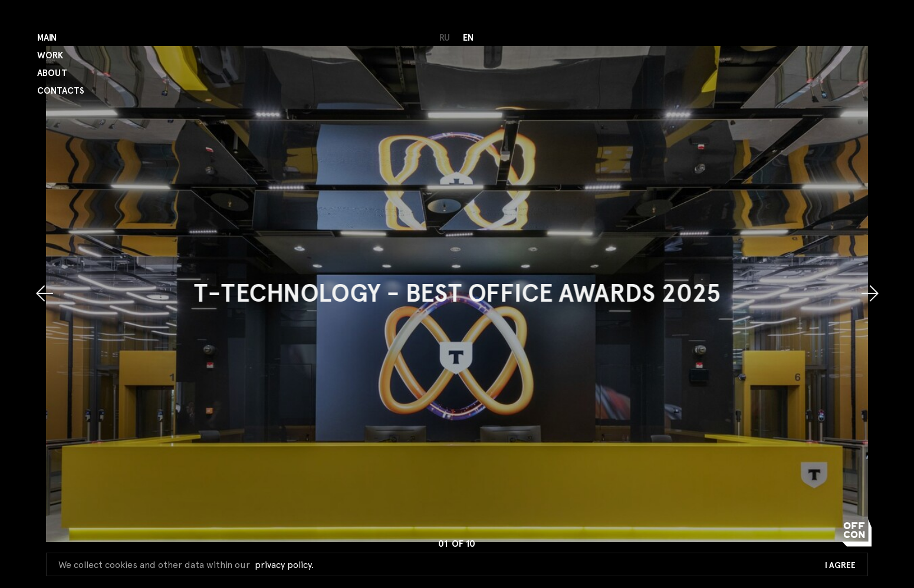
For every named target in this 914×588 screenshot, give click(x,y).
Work (50, 56)
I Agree (840, 566)
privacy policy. (284, 565)
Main (47, 38)
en (468, 38)
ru (445, 38)
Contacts (61, 91)
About (52, 73)
